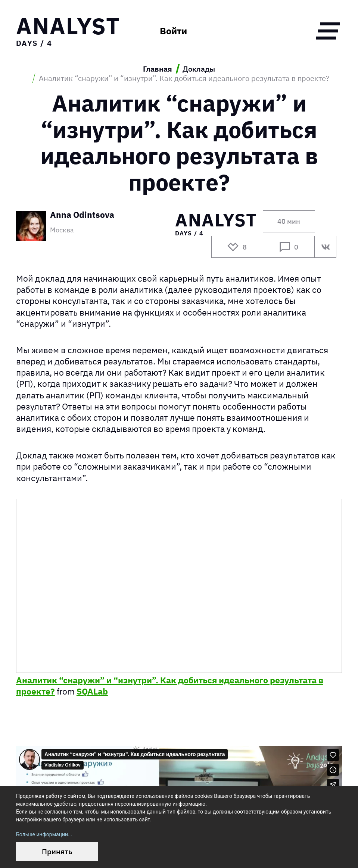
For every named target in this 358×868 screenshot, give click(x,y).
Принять (57, 851)
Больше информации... (44, 834)
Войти (173, 31)
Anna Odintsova (82, 215)
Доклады (199, 69)
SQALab (92, 691)
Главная (158, 69)
